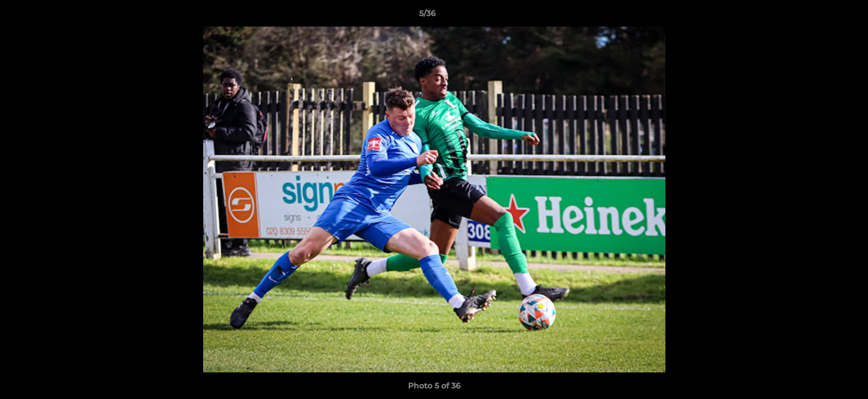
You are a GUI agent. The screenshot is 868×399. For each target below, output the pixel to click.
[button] (821, 16)
